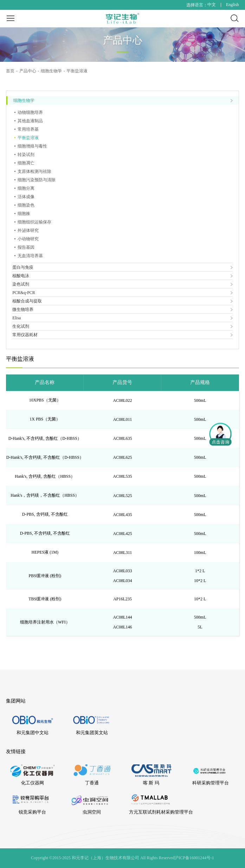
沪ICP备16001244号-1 (194, 858)
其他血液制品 (30, 121)
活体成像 (26, 197)
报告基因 (26, 247)
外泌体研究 (28, 230)
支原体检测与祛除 (34, 171)
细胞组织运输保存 (34, 222)
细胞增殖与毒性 (32, 146)
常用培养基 (28, 129)
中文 (212, 5)
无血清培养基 (30, 256)
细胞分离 (26, 188)
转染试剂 (26, 155)
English (233, 5)
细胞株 (24, 214)
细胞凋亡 (26, 163)
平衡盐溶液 (28, 138)
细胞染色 (26, 205)
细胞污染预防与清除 (37, 180)
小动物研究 (28, 239)
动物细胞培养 (30, 112)
